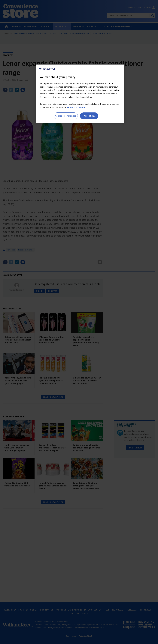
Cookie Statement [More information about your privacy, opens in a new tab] (76, 107)
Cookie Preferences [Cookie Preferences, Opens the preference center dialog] (66, 116)
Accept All (89, 116)
